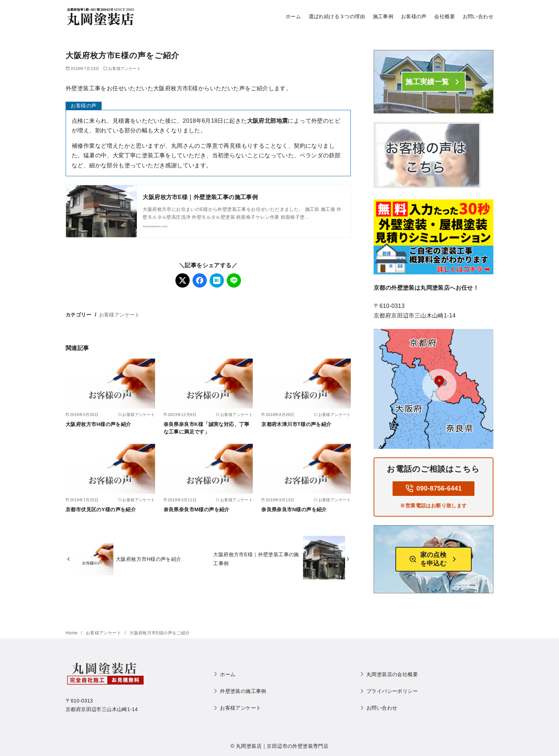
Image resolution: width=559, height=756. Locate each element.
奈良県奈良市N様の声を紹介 (294, 509)
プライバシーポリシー (392, 691)
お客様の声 (414, 16)
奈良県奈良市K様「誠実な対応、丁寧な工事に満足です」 (207, 428)
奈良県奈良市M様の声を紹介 (197, 509)
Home (72, 633)
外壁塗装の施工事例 (243, 691)
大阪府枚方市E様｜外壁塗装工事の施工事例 (200, 197)
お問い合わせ (478, 16)
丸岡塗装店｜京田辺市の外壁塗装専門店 (282, 746)
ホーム (293, 16)
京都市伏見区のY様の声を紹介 (101, 509)
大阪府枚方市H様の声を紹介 (98, 424)
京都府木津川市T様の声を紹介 (296, 424)
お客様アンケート (125, 69)
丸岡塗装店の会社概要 (392, 674)
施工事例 (383, 16)
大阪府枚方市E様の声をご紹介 (160, 633)
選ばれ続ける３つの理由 (337, 16)
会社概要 (445, 16)
